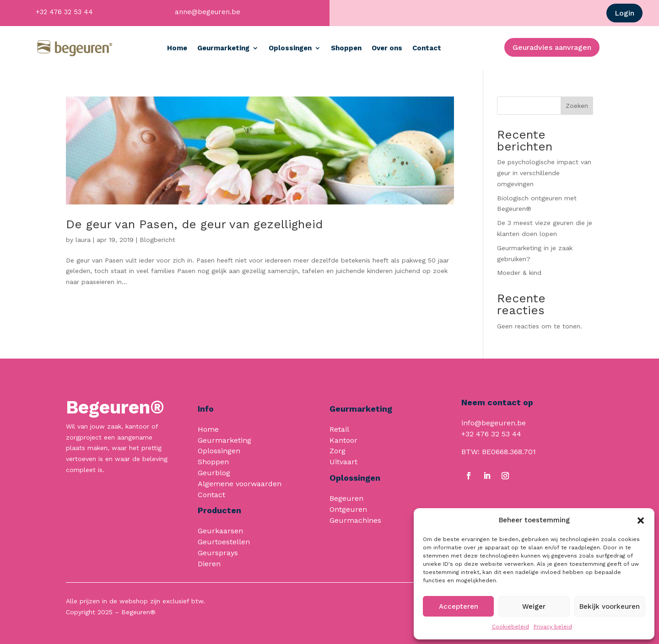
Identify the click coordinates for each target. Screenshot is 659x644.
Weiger (534, 606)
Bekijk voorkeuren (610, 606)
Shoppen (346, 48)
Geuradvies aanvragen (552, 47)
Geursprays (218, 553)
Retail (339, 429)
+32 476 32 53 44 (64, 12)
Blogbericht (157, 240)
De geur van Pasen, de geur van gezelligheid (194, 224)
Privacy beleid (553, 627)
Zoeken (577, 106)
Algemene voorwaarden (240, 484)
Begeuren (346, 498)
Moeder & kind (519, 273)
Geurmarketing (223, 48)
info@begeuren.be (494, 423)
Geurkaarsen (220, 531)
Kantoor (343, 440)
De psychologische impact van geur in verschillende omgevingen (544, 173)
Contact (427, 48)
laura (83, 240)
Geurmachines (355, 520)
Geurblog (214, 473)
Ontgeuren (348, 509)
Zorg (338, 451)
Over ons (387, 48)
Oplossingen (290, 48)
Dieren (209, 564)
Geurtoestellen (224, 542)
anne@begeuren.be (208, 12)
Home (177, 48)
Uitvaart (343, 462)
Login (624, 13)
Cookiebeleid (510, 627)
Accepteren (459, 606)
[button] (641, 521)
